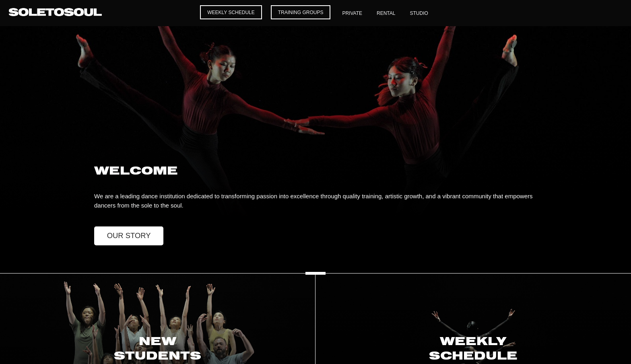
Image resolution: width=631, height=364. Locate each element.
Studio (419, 13)
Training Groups (301, 12)
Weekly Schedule (231, 12)
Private (352, 13)
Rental (386, 13)
